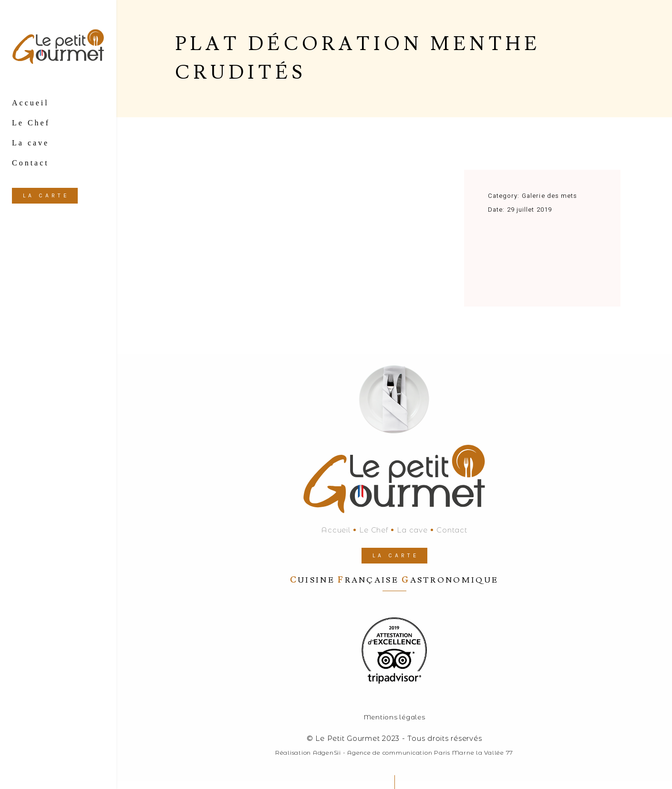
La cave (412, 530)
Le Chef (373, 530)
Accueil (336, 530)
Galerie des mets (549, 196)
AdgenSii (327, 753)
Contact (452, 530)
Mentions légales (394, 717)
